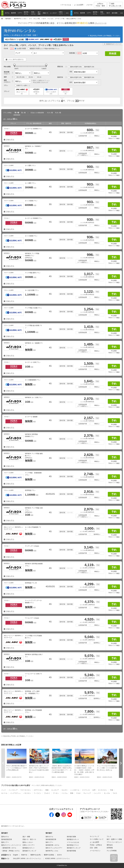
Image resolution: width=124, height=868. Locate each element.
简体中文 (24, 855)
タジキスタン (103, 790)
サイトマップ (94, 836)
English (15, 855)
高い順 (23, 113)
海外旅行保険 (71, 837)
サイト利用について (97, 839)
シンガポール (75, 790)
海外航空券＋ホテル (52, 845)
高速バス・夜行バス (29, 839)
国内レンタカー (28, 842)
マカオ (78, 793)
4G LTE (19, 77)
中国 (111, 790)
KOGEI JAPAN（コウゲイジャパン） (58, 859)
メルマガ (89, 5)
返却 (84, 82)
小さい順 (50, 113)
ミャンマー (97, 793)
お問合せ (100, 5)
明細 (97, 130)
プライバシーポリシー (114, 842)
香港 (72, 793)
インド (4, 790)
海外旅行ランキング (74, 848)
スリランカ (86, 790)
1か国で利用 (20, 49)
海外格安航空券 (51, 839)
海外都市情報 (71, 851)
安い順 (17, 113)
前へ (3, 763)
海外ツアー (49, 842)
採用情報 (110, 848)
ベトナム (65, 793)
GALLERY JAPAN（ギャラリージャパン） (27, 859)
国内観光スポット (29, 848)
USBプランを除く (21, 85)
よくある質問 (79, 5)
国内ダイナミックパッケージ (11, 845)
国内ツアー (5, 842)
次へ (121, 763)
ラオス (115, 793)
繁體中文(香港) (49, 855)
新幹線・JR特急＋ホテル (11, 851)
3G (30, 77)
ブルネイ (47, 793)
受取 (84, 72)
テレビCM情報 (112, 851)
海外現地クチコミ (73, 845)
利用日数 (72, 53)
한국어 (59, 855)
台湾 (94, 790)
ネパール (4, 793)
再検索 (113, 54)
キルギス (65, 790)
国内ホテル (5, 837)
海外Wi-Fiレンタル (20, 31)
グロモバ (65, 91)
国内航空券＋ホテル (9, 848)
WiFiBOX (36, 91)
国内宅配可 (88, 67)
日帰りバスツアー (29, 845)
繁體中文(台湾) (36, 855)
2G (38, 77)
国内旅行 (5, 833)
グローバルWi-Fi (51, 91)
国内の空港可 (75, 67)
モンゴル (107, 793)
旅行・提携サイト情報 (114, 839)
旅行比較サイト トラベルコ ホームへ (13, 826)
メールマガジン (95, 851)
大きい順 (58, 113)
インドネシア (13, 790)
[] (101, 23)
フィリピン (37, 793)
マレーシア (87, 793)
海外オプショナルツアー (54, 848)
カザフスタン (38, 790)
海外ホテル (49, 837)
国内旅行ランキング (29, 851)
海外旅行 (49, 833)
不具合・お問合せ (96, 845)
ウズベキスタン (26, 790)
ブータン (56, 793)
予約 (114, 132)
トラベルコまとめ (73, 842)
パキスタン (27, 793)
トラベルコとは (66, 5)
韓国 (47, 790)
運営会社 (110, 845)
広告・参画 (94, 848)
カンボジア (55, 790)
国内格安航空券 (7, 839)
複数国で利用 (43, 49)
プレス (109, 836)
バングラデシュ (15, 793)
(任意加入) (7, 82)
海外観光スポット (73, 839)
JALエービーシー (22, 91)
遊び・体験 (26, 837)
